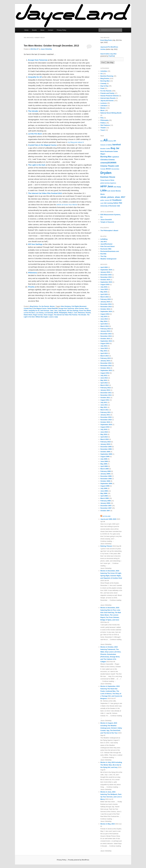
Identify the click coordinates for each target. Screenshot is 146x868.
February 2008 (106, 501)
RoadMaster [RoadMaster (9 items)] (117, 200)
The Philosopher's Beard (109, 230)
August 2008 (105, 486)
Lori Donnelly (49, 313)
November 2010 (106, 420)
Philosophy (105, 120)
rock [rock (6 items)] (102, 203)
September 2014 (106, 311)
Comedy (103, 83)
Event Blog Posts (106, 40)
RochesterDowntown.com (110, 251)
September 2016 (106, 270)
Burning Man (105, 81)
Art (102, 74)
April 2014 (104, 324)
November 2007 (106, 508)
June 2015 (104, 289)
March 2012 (105, 385)
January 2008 (105, 503)
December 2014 (106, 304)
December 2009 (106, 447)
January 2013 (105, 361)
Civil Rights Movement (79, 306)
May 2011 (104, 407)
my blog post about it (76, 142)
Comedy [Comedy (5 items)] (103, 169)
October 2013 (105, 339)
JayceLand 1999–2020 (108, 519)
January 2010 (105, 444)
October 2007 (105, 511)
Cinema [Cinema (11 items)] (111, 160)
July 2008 (104, 488)
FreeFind (111, 56)
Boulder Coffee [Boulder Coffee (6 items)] (105, 148)
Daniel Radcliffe (53, 308)
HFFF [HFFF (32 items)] (104, 186)
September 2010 (106, 425)
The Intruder (82, 315)
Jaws (52, 311)
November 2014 (106, 307)
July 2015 (104, 287)
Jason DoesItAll (106, 220)
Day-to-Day (104, 86)
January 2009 (105, 474)
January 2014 (105, 331)
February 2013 (106, 358)
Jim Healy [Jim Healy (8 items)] (117, 187)
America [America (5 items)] (111, 141)
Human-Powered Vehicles (110, 96)
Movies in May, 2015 (108, 824)
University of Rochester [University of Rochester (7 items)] (109, 206)
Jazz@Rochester (107, 244)
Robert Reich (28, 315)
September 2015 (106, 282)
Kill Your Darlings (73, 311)
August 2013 (105, 343)
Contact (51, 30)
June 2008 (104, 491)
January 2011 (105, 415)
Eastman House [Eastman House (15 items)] (108, 177)
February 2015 (106, 299)
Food (102, 88)
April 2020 (104, 267)
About (42, 30)
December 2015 (106, 275)
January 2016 (105, 272)
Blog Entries (34, 306)
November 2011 (106, 395)
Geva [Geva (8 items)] (112, 180)
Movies (52, 306)
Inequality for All (34, 311)
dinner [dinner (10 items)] (108, 169)
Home (26, 30)
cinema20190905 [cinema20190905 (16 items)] (108, 163)
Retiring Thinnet (106, 546)
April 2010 (104, 437)
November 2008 (106, 479)
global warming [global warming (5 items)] (105, 183)
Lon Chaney (40, 313)
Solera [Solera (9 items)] (116, 203)
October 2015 (105, 280)
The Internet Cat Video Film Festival (66, 315)
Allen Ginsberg (66, 306)
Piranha (88, 313)
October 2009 (105, 452)
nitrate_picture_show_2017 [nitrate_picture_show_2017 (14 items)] (113, 197)
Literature (104, 106)
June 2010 (104, 432)
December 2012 (106, 363)
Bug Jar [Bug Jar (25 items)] (115, 148)
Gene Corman (79, 308)
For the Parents (44, 306)
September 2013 (106, 341)
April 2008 (104, 496)
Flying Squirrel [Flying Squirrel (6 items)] (105, 180)
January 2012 (105, 390)
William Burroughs (42, 317)
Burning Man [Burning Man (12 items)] (106, 157)
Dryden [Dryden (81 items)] (106, 173)
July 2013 (104, 346)
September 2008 (106, 483)
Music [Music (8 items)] (103, 194)
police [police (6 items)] (102, 200)
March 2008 (105, 498)
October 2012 (105, 368)
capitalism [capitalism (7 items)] (116, 157)
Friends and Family (107, 93)
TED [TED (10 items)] (120, 203)
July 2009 (104, 459)
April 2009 (104, 466)
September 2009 (106, 454)
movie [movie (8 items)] (113, 191)
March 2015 (105, 297)
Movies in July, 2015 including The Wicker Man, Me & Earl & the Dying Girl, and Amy (111, 765)
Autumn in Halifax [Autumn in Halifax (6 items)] (106, 145)
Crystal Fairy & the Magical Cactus (35, 308)
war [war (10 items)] (119, 206)
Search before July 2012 (108, 54)
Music (103, 110)
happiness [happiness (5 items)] (113, 183)
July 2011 (104, 402)
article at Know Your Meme (67, 205)
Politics (103, 123)
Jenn (56, 311)
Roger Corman (38, 315)
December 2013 (106, 334)
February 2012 (106, 388)
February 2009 (106, 471)
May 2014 (104, 321)
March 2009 (105, 469)
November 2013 (106, 336)
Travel (103, 130)
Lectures (104, 103)
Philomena (81, 313)
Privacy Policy (62, 30)
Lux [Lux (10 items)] (109, 191)
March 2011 (105, 410)
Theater (103, 128)
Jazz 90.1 (104, 242)
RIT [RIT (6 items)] (111, 200)
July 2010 (104, 429)
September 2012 (106, 370)
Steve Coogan (48, 315)
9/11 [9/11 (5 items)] (102, 141)
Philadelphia (63, 313)
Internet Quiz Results (108, 98)
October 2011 (105, 398)
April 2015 (104, 294)
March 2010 (105, 439)
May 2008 (104, 493)
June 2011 (104, 405)
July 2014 (104, 316)
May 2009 (104, 464)
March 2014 (105, 326)
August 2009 (105, 457)
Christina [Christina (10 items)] (104, 160)
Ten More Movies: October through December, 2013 (51, 46)
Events (34, 30)
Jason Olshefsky (46, 49)
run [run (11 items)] (105, 203)
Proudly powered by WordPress (79, 860)
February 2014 (106, 329)
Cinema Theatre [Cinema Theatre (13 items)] (107, 166)
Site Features (105, 125)
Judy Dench (62, 311)
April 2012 (104, 383)
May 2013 (104, 351)
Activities (104, 71)
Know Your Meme (85, 311)
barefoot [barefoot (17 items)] (117, 145)
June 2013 (104, 348)
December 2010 (106, 417)
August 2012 (105, 373)
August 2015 (105, 284)
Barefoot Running (107, 76)
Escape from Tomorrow (66, 308)
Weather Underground (108, 259)
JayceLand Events (107, 101)
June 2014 (104, 319)
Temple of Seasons (107, 222)
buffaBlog (104, 239)
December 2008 (106, 476)
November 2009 (106, 449)
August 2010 (105, 427)
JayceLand (106, 516)
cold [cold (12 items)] (117, 166)
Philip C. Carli (72, 313)
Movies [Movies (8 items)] (118, 191)
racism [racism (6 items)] (107, 200)
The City (103, 256)
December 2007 (106, 506)
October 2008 (105, 481)
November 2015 (106, 277)
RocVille (103, 254)
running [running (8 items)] (110, 203)
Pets (102, 118)
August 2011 (105, 400)
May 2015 (104, 292)
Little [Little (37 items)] (104, 190)
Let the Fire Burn (29, 313)
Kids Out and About (108, 246)
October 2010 (105, 422)
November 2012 (106, 366)
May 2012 (104, 380)
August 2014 (105, 314)
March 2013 (105, 356)
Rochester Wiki (106, 249)
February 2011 (106, 412)
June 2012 (104, 378)
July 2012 (104, 375)
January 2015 (105, 302)
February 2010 (106, 442)
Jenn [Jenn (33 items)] (110, 186)
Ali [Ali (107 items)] (105, 140)
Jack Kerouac (45, 311)
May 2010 (104, 434)
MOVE (56, 313)
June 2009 (104, 461)
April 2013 (104, 353)
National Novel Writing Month (111, 113)
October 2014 (105, 309)
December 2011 (106, 393)
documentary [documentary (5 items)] (115, 169)
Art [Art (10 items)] (115, 141)
